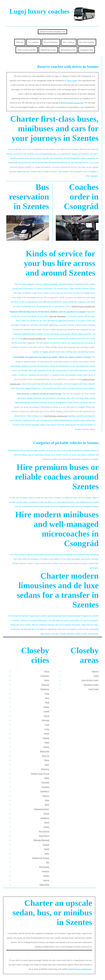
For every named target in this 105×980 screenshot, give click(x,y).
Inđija (47, 854)
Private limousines (51, 42)
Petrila (47, 733)
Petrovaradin (44, 867)
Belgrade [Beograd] (41, 840)
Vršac (47, 694)
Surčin (47, 849)
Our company (34, 42)
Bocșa (47, 671)
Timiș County (72, 81)
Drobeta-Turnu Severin (40, 774)
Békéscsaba (45, 751)
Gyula (47, 729)
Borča (47, 822)
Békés (47, 778)
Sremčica (46, 871)
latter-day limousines (57, 316)
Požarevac (45, 769)
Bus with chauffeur (87, 42)
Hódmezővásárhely (42, 809)
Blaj (48, 862)
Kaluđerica (45, 818)
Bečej (47, 805)
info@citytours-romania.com (52, 32)
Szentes (46, 876)
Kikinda (46, 738)
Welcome (20, 42)
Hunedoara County (91, 685)
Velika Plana (44, 885)
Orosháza (46, 787)
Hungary (95, 671)
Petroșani (46, 720)
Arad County (94, 689)
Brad (47, 702)
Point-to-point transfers (27, 50)
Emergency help (87, 50)
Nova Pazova (44, 831)
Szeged (46, 813)
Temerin (46, 845)
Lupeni (46, 711)
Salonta (46, 747)
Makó (47, 742)
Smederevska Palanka (41, 858)
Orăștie (46, 707)
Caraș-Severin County (90, 680)
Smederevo (45, 791)
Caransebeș (45, 676)
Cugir (47, 725)
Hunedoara (45, 689)
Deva (47, 698)
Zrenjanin (45, 782)
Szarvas (46, 880)
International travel (68, 50)
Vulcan (46, 716)
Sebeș (47, 765)
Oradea (46, 827)
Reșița (47, 680)
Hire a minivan (69, 42)
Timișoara (45, 685)
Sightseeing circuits (48, 50)
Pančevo (46, 796)
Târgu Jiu (46, 756)
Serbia (96, 676)
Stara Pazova (44, 836)
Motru (47, 760)
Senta (47, 800)
